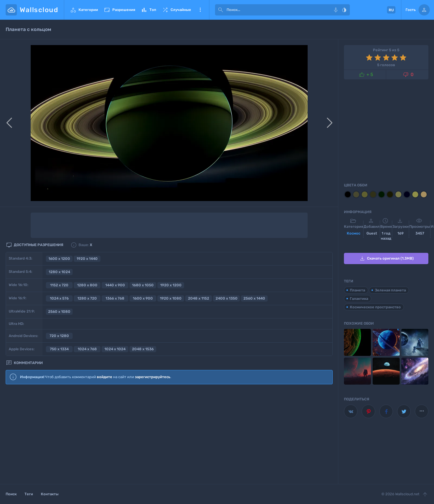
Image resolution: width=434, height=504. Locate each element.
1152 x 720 (59, 285)
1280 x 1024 (59, 272)
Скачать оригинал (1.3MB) (386, 258)
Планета (357, 290)
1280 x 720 (87, 298)
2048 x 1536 (143, 349)
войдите (105, 377)
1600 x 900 (143, 298)
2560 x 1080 (59, 312)
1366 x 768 (115, 298)
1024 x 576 (59, 298)
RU (391, 10)
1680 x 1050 (143, 285)
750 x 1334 (59, 349)
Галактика (359, 299)
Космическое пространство (375, 307)
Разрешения (119, 10)
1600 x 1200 (59, 259)
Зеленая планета (390, 290)
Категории (84, 10)
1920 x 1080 (171, 298)
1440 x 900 (115, 285)
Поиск (11, 494)
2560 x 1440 (254, 298)
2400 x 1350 (227, 298)
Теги (29, 494)
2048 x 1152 (199, 298)
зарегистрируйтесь (153, 377)
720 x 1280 (59, 336)
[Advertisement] (169, 434)
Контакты (50, 494)
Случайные (176, 10)
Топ (148, 10)
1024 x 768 (87, 349)
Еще (200, 10)
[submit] (221, 10)
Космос (354, 233)
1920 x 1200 (171, 285)
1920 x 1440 (87, 259)
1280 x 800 (87, 285)
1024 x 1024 (115, 349)
